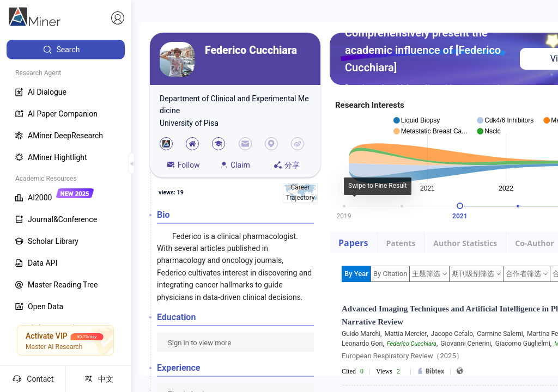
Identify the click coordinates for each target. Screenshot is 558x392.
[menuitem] (66, 50)
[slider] (460, 206)
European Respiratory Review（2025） (402, 356)
